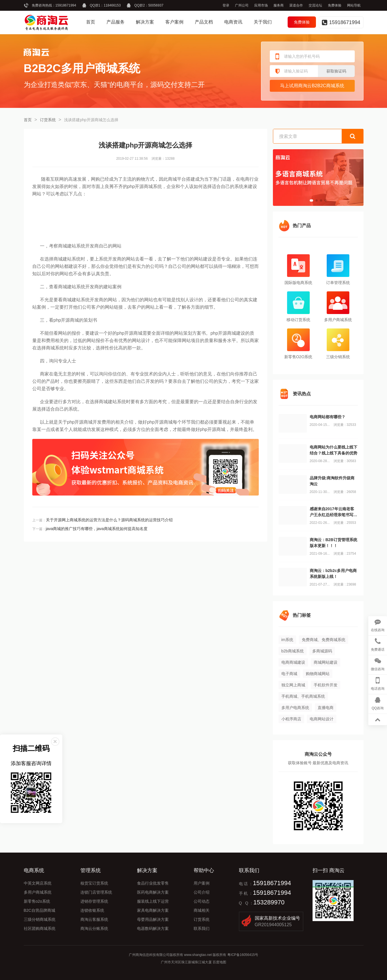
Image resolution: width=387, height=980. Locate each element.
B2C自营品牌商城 (39, 910)
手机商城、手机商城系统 (303, 696)
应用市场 (261, 5)
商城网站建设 (326, 662)
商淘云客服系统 (94, 919)
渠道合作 (296, 5)
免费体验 (335, 5)
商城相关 (202, 910)
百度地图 (219, 962)
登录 (226, 5)
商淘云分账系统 (94, 928)
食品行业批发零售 (153, 883)
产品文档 (204, 22)
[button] (311, 200)
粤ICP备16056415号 (243, 955)
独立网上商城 (293, 685)
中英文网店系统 (38, 883)
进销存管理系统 (94, 901)
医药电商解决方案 (153, 892)
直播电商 (326, 708)
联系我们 (202, 928)
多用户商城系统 (38, 892)
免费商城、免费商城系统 (324, 640)
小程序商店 (291, 719)
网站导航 (354, 5)
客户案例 (174, 22)
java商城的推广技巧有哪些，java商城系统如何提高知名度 (97, 529)
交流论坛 (315, 5)
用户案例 (202, 883)
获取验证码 (336, 71)
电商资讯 (233, 22)
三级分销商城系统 (40, 919)
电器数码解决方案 (153, 928)
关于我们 (263, 22)
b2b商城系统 (293, 651)
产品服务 (116, 22)
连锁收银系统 (92, 910)
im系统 (287, 640)
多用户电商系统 (295, 708)
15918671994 (66, 5)
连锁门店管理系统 (96, 892)
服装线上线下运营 (153, 901)
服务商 (279, 5)
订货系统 (48, 120)
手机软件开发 (326, 685)
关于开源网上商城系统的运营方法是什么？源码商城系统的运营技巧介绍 (109, 520)
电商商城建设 (293, 662)
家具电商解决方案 (153, 910)
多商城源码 (322, 651)
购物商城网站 (318, 674)
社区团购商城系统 (40, 928)
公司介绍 (202, 892)
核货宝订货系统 (94, 883)
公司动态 (202, 901)
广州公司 (242, 5)
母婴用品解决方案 (153, 919)
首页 (91, 22)
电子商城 (289, 674)
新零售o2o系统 (37, 901)
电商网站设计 (322, 719)
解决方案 (145, 22)
